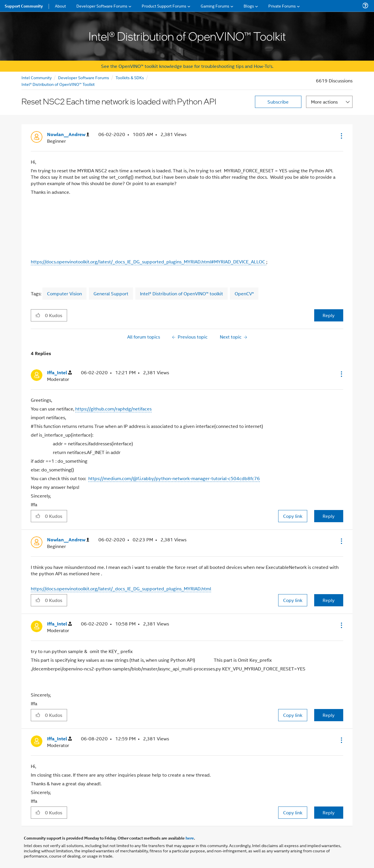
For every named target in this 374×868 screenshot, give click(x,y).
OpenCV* (244, 293)
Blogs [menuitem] (249, 6)
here (190, 838)
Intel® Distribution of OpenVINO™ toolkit (181, 293)
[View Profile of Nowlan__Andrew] (68, 134)
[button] (341, 136)
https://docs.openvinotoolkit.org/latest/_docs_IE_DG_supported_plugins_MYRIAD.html (121, 588)
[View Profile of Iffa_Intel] (59, 373)
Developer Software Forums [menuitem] (102, 6)
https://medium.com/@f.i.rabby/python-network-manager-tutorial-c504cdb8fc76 (174, 478)
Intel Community (37, 77)
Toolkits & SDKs (130, 77)
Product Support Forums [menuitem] (164, 6)
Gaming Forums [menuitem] (215, 6)
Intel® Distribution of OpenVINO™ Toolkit (58, 84)
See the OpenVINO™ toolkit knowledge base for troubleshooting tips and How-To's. (187, 66)
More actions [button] (324, 102)
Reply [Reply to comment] (329, 516)
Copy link (293, 516)
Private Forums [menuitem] (282, 6)
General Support (111, 293)
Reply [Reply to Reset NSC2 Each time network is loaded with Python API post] (329, 315)
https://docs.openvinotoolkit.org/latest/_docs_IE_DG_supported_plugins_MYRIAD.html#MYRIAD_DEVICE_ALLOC (149, 262)
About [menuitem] (60, 6)
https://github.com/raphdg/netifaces (113, 409)
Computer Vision (64, 293)
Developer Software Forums (84, 77)
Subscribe (278, 102)
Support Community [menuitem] (24, 6)
